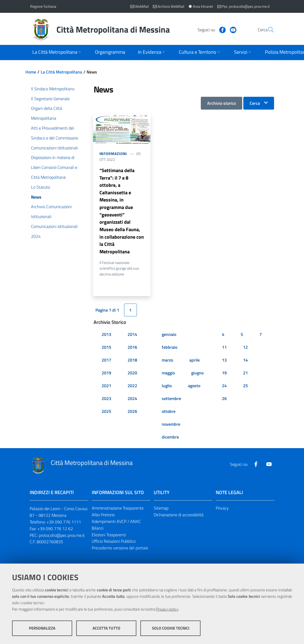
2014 (132, 335)
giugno (197, 374)
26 (224, 399)
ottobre (169, 412)
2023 (106, 399)
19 (224, 374)
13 (224, 361)
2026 (132, 412)
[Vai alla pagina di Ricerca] (268, 30)
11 (224, 348)
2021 (106, 387)
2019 (106, 374)
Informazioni (113, 154)
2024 (132, 399)
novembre (171, 425)
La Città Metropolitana (61, 72)
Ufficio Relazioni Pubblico (114, 542)
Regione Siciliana (43, 6)
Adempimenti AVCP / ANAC (116, 522)
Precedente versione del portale (120, 549)
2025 (106, 412)
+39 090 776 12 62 (55, 530)
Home (31, 72)
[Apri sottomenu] (57, 53)
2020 (132, 374)
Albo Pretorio (103, 516)
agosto (194, 387)
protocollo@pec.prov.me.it (62, 536)
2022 (132, 387)
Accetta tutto (106, 628)
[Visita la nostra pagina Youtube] (220, 29)
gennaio (169, 335)
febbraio (170, 348)
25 (245, 387)
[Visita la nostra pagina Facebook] (210, 29)
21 (245, 374)
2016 (132, 348)
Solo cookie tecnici (171, 628)
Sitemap (161, 509)
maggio (168, 374)
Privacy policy (167, 609)
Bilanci (98, 529)
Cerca (255, 103)
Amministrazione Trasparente (118, 509)
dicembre (170, 438)
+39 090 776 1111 (64, 523)
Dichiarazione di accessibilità (179, 516)
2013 (106, 335)
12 (245, 348)
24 (224, 387)
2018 (132, 361)
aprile (195, 361)
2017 (106, 361)
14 (245, 361)
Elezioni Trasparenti (109, 536)
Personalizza (42, 628)
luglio (167, 387)
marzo (167, 361)
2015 (106, 348)
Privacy (222, 509)
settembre (171, 399)
